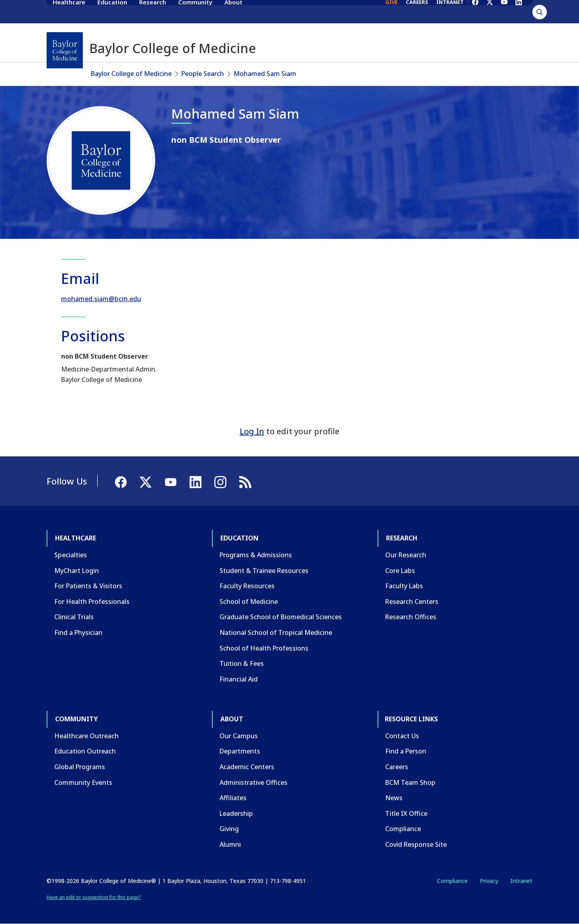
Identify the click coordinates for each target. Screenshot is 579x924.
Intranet (521, 881)
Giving (229, 829)
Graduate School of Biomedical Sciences (281, 617)
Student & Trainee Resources (264, 571)
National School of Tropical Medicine (276, 632)
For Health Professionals (92, 602)
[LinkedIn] (519, 11)
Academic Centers (247, 767)
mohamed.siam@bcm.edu (101, 299)
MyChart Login (77, 571)
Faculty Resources (247, 586)
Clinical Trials (74, 617)
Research (153, 11)
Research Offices (411, 617)
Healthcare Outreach (86, 736)
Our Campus (239, 736)
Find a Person (406, 751)
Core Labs (400, 571)
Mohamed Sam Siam (265, 74)
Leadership (236, 813)
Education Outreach (85, 751)
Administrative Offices (254, 782)
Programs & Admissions (256, 555)
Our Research (406, 555)
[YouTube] (504, 11)
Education (112, 11)
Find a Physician (78, 632)
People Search (203, 74)
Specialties (71, 555)
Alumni (230, 844)
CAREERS (417, 11)
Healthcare (69, 11)
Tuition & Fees (242, 663)
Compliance (403, 829)
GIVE (391, 11)
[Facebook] (475, 11)
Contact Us (402, 736)
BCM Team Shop (410, 782)
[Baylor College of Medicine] (65, 50)
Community (195, 11)
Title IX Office (406, 813)
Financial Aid (239, 679)
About (233, 11)
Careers (397, 767)
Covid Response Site (416, 844)
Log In (252, 431)
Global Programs (80, 767)
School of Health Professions (264, 648)
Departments (240, 751)
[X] (490, 11)
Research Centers (412, 602)
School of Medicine (249, 602)
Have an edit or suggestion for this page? (94, 897)
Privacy (489, 881)
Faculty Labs (404, 586)
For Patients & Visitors (88, 586)
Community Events (83, 782)
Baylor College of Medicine (131, 74)
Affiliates (233, 798)
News (394, 798)
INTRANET (450, 11)
